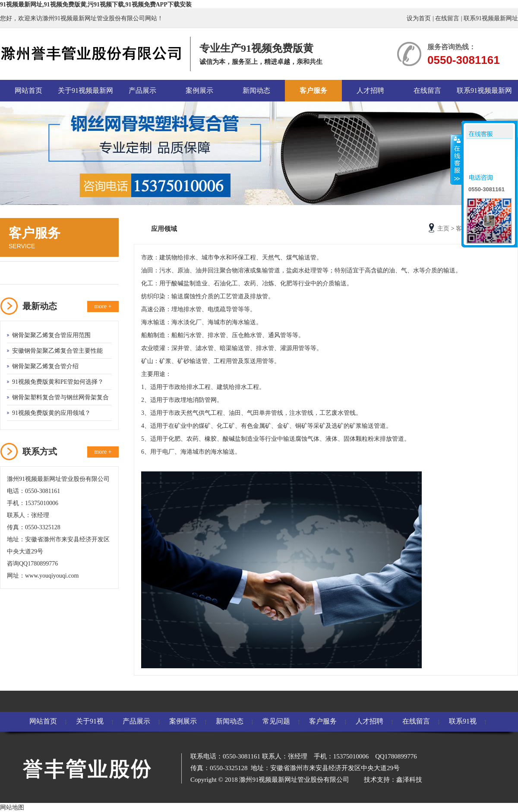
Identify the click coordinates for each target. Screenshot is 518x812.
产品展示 (142, 90)
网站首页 (28, 90)
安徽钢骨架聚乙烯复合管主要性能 (57, 351)
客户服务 (313, 90)
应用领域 (25, 273)
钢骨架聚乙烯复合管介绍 (45, 366)
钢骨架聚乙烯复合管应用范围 (51, 335)
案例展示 (199, 90)
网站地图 (12, 807)
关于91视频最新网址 (85, 94)
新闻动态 (256, 90)
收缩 (456, 159)
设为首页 (419, 18)
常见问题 (276, 721)
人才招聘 (370, 90)
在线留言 (447, 18)
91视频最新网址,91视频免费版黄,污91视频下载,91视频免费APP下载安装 (96, 5)
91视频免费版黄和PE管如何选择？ (58, 382)
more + (103, 306)
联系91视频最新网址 (491, 18)
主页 (443, 229)
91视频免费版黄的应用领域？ (51, 413)
